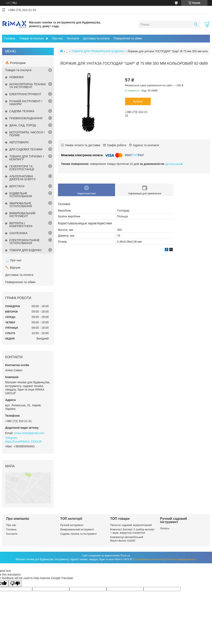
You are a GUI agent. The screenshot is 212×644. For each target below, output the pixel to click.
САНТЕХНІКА (18, 233)
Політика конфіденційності (181, 559)
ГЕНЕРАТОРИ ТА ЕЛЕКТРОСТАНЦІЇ (22, 168)
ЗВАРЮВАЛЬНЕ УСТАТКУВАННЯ (21, 205)
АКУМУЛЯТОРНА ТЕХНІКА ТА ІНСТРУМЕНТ (28, 86)
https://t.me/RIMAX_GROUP (23, 442)
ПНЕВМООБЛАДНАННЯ (26, 118)
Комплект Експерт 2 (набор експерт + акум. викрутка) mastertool (132, 531)
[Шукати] (196, 24)
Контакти (73, 38)
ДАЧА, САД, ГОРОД (23, 125)
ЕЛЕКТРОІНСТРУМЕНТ (25, 94)
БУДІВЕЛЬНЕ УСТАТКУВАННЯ (21, 195)
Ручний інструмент (72, 525)
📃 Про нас (13, 260)
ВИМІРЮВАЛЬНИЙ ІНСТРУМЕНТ (22, 215)
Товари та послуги (31, 38)
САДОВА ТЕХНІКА (22, 111)
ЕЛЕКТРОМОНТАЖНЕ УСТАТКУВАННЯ (25, 242)
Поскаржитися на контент (149, 559)
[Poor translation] (15, 584)
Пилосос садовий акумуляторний (131, 525)
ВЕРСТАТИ (17, 186)
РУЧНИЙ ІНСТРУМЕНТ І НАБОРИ (26, 103)
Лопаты (165, 528)
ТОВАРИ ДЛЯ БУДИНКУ (26, 250)
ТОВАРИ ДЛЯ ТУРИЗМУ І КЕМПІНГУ (27, 158)
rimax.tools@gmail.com (29, 433)
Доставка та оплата (96, 38)
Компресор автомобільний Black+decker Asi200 (127, 539)
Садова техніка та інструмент (79, 534)
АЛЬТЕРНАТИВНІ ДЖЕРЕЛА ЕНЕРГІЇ (22, 178)
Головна (10, 38)
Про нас (57, 38)
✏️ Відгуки (13, 267)
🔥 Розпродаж (15, 63)
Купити (138, 101)
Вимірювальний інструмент (77, 529)
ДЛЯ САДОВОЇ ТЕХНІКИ (26, 149)
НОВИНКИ (16, 77)
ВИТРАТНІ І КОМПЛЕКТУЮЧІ (21, 225)
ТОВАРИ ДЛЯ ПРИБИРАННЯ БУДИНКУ (98, 51)
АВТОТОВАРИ (19, 142)
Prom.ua (125, 556)
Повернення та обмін (128, 38)
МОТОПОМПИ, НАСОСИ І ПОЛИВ (27, 134)
